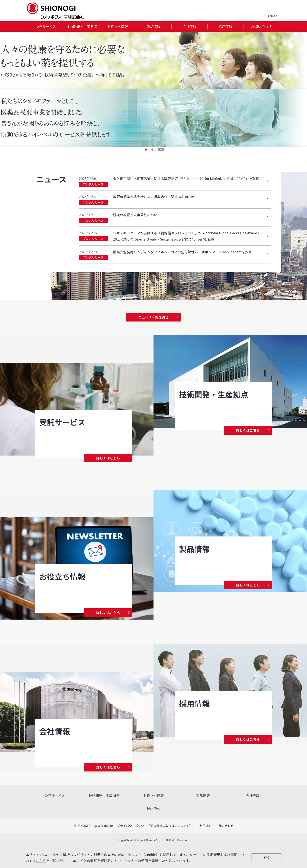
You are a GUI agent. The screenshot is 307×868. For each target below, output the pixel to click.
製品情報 (153, 26)
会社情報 (190, 26)
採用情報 (225, 26)
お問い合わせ (261, 26)
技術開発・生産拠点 (82, 26)
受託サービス (46, 26)
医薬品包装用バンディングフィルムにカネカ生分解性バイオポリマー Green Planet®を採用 (182, 252)
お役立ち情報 (117, 26)
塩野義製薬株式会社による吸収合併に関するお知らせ (154, 197)
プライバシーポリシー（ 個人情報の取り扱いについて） (155, 826)
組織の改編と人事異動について (137, 215)
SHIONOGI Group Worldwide (93, 826)
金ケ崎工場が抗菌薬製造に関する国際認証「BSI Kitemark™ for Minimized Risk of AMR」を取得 (186, 179)
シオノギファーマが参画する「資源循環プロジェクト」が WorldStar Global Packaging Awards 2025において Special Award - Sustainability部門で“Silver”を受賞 (186, 236)
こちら (41, 861)
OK (266, 858)
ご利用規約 (204, 826)
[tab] (46, 27)
